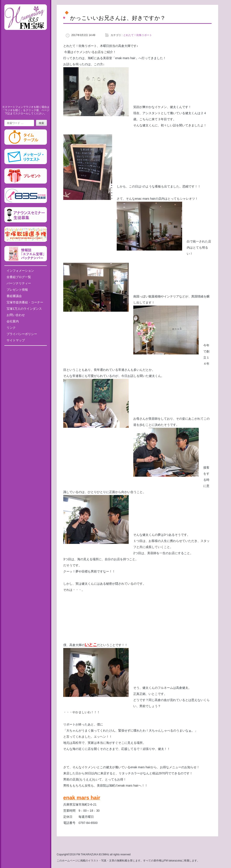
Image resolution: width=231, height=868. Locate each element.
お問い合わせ (16, 315)
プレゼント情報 (17, 290)
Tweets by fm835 (26, 351)
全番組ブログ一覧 (19, 277)
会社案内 (13, 321)
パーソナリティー (19, 283)
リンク (11, 328)
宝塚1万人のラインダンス (24, 309)
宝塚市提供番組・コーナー (25, 302)
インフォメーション (20, 271)
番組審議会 (14, 296)
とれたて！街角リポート (138, 35)
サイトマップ (16, 340)
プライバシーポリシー (22, 334)
